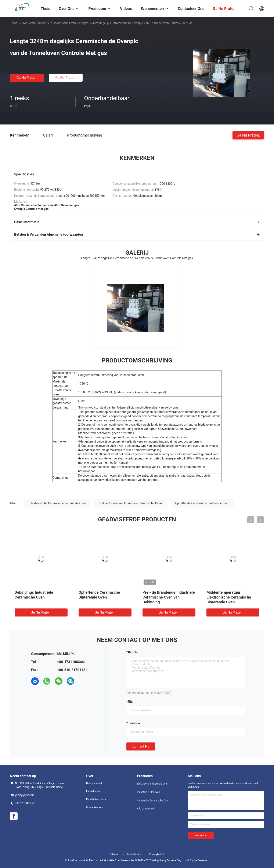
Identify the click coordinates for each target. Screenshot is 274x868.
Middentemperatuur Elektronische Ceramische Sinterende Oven (229, 597)
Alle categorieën (146, 809)
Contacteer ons (95, 807)
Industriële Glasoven (148, 792)
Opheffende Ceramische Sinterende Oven (202, 503)
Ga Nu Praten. (27, 78)
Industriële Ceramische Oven (57, 23)
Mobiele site (134, 854)
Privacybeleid (157, 854)
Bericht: (133, 652)
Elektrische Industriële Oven (153, 784)
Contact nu (141, 746)
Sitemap (115, 854)
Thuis (14, 23)
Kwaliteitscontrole (96, 799)
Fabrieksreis (93, 791)
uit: (130, 702)
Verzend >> (201, 835)
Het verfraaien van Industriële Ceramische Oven (131, 503)
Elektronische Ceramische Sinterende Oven (58, 503)
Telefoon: (134, 723)
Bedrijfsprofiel (94, 783)
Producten (28, 23)
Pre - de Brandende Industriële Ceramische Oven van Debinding (169, 597)
